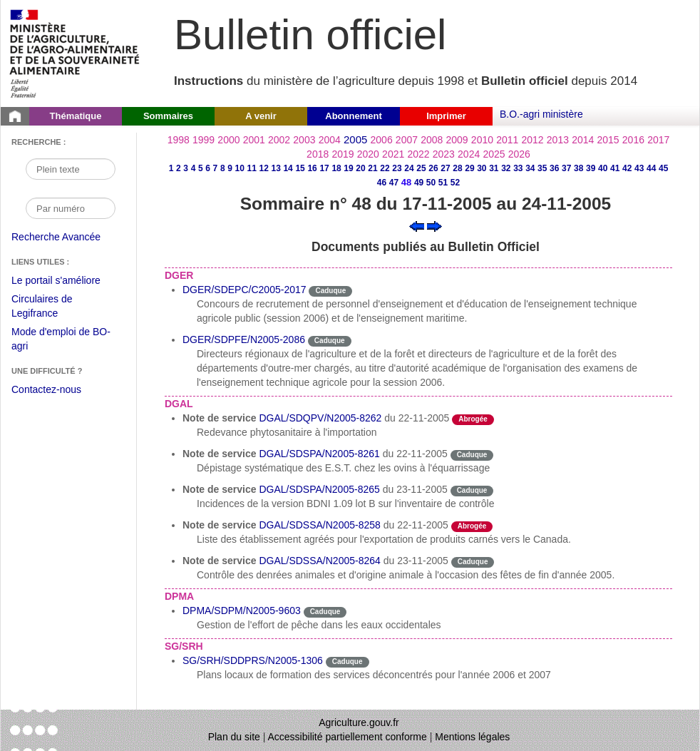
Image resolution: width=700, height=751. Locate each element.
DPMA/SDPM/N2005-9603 (242, 610)
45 (663, 168)
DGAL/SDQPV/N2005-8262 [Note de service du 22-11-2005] (320, 418)
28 (457, 168)
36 (554, 168)
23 (397, 168)
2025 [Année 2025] (494, 154)
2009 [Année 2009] (457, 140)
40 (603, 168)
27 (445, 168)
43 (639, 168)
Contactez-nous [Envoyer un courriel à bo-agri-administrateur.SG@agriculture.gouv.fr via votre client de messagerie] (46, 389)
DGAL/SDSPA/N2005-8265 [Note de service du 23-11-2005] (319, 489)
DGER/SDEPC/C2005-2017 (245, 290)
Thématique (76, 116)
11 (251, 168)
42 (627, 168)
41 (615, 168)
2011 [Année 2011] (507, 140)
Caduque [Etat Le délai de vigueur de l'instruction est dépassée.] (330, 291)
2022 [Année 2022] (418, 154)
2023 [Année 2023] (444, 154)
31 (494, 168)
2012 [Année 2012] (533, 140)
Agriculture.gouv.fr (359, 722)
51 (443, 183)
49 (419, 183)
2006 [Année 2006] (382, 140)
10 (240, 168)
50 (431, 183)
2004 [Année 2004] (330, 140)
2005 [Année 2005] (355, 139)
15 (300, 168)
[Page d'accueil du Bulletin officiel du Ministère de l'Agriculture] (15, 116)
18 (336, 168)
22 (385, 168)
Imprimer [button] (446, 116)
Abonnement (353, 116)
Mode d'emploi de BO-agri (61, 341)
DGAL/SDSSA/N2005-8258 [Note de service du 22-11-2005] (319, 525)
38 (578, 168)
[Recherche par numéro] (71, 208)
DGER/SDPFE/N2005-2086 (244, 339)
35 (542, 168)
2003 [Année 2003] (304, 140)
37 (566, 168)
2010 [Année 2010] (482, 140)
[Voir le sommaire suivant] (434, 225)
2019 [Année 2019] (343, 154)
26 (433, 168)
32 (506, 168)
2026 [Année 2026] (519, 154)
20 (360, 168)
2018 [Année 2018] (318, 154)
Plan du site (234, 737)
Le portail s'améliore (67, 281)
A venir (261, 116)
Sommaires (168, 116)
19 (348, 168)
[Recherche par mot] (71, 169)
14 (288, 168)
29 (469, 168)
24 (409, 168)
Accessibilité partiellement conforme (348, 737)
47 (394, 183)
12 (263, 168)
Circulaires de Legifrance (53, 308)
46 (382, 183)
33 (518, 168)
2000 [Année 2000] (228, 140)
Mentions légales (472, 737)
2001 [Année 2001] (254, 140)
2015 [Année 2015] (608, 140)
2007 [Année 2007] (407, 140)
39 (591, 168)
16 (312, 168)
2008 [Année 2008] (432, 140)
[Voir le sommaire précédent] (417, 225)
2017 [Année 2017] (658, 140)
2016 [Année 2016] (633, 140)
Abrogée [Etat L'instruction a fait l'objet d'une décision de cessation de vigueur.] (473, 419)
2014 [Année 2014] (583, 140)
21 (372, 168)
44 (651, 168)
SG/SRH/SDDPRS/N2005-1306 (253, 660)
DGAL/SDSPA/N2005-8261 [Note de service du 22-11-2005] (319, 454)
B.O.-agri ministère (541, 114)
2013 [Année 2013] (558, 140)
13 (276, 168)
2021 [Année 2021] (393, 154)
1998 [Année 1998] (179, 140)
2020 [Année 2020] (368, 154)
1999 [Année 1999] (204, 140)
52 (455, 183)
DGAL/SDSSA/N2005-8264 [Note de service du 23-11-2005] (319, 561)
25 (421, 168)
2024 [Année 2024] (469, 154)
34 (530, 168)
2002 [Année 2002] (279, 140)
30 (482, 168)
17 (324, 168)
